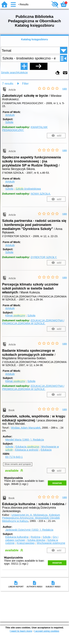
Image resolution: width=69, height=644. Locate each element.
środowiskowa (28, 189)
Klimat (15, 315)
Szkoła (9, 122)
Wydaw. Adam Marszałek (26, 428)
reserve (57, 483)
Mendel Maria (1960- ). (25, 440)
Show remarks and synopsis (18, 464)
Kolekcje (23, 72)
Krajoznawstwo (26, 543)
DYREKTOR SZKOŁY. (44, 257)
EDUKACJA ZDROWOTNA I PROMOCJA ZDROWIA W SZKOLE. (33, 322)
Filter (25, 84)
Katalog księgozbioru (35, 39)
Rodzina (35, 537)
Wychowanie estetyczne (51, 543)
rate (65, 89)
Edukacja (27, 447)
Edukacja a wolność (27, 450)
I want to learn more (21, 631)
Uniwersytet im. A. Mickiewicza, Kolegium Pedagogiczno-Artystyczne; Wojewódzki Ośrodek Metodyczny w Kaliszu (31, 518)
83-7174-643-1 (14, 457)
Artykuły (10, 115)
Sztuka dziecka (36, 540)
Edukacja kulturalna (17, 537)
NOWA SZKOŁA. (41, 194)
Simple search (9, 72)
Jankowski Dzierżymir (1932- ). (29, 530)
